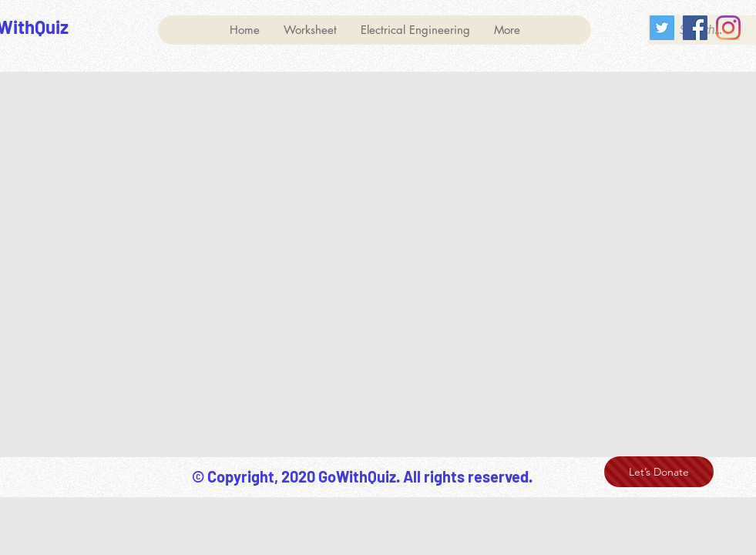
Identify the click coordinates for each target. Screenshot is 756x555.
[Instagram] (728, 28)
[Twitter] (662, 28)
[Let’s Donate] (659, 472)
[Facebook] (695, 28)
